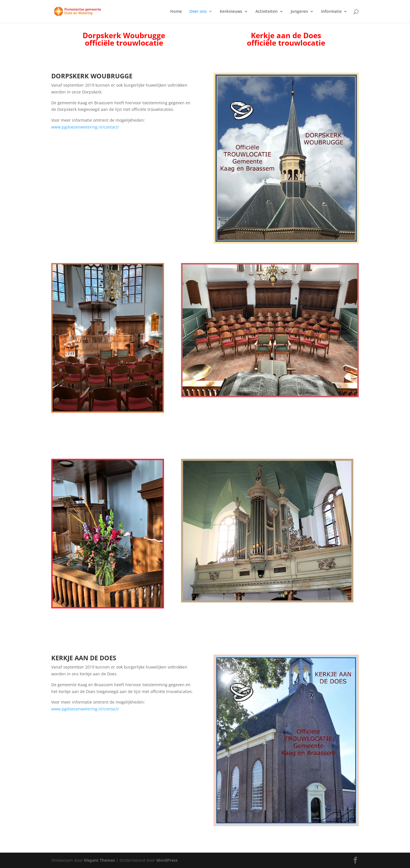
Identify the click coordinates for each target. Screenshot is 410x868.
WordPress (167, 860)
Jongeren (299, 12)
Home (176, 12)
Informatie (331, 12)
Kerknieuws (231, 12)
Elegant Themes (100, 860)
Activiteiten (266, 12)
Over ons (198, 12)
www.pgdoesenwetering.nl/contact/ (85, 127)
